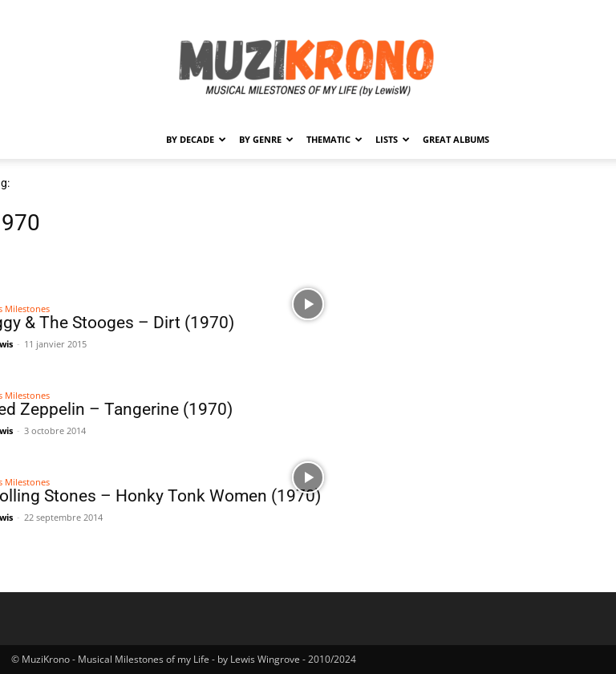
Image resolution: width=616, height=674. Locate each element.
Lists (393, 139)
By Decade (196, 139)
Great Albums (456, 139)
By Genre (266, 139)
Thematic (334, 139)
